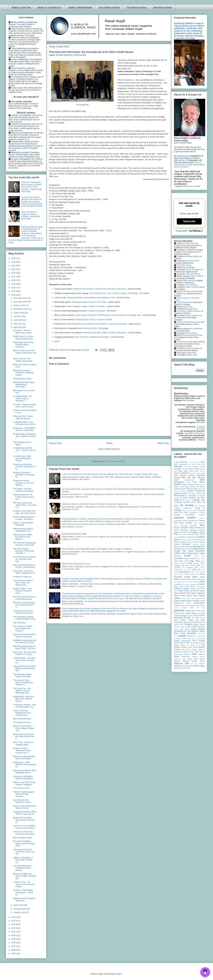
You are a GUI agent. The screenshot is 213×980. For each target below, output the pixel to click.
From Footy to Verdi (21, 788)
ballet (180, 471)
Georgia (202, 544)
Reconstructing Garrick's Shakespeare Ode (23, 530)
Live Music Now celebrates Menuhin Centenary (24, 635)
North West (190, 586)
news (202, 582)
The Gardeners (195, 643)
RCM (203, 611)
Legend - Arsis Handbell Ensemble (23, 524)
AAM (203, 462)
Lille (183, 568)
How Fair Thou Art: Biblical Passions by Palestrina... (25, 827)
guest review (199, 553)
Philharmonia (179, 605)
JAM (176, 561)
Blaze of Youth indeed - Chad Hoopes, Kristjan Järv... (24, 728)
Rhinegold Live (185, 615)
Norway (193, 589)
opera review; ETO (188, 598)
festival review (185, 540)
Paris (189, 603)
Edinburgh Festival (197, 530)
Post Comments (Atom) (115, 461)
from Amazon (188, 400)
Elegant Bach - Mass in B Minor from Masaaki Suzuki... (24, 699)
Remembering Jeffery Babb (74, 534)
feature (194, 537)
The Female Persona (22, 722)
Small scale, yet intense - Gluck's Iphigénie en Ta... (25, 572)
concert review (79, 55)
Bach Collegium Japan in (86, 306)
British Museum (199, 484)
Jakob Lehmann (193, 348)
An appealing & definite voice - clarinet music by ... (24, 450)
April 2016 (18, 327)
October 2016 (20, 305)
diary (202, 525)
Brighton (184, 484)
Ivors (203, 559)
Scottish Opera (199, 624)
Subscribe (189, 221)
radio (193, 611)
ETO (197, 534)
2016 (14, 295)
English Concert (198, 532)
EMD (185, 532)
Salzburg (186, 622)
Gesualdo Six (128, 80)
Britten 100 (194, 487)
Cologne (177, 515)
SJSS (195, 627)
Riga (193, 616)
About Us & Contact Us (50, 7)
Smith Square (185, 629)
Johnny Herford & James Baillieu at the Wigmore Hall (91, 298)
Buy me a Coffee (193, 186)
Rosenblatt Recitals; (182, 618)
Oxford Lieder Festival (189, 601)
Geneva (195, 544)
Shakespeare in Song (22, 379)
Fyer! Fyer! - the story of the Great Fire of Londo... (25, 653)
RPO (193, 618)
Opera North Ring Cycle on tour (76, 564)
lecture (183, 563)
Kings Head (183, 561)
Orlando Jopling (193, 256)
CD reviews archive (136, 7)
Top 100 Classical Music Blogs (188, 164)
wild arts (194, 664)
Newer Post (55, 443)
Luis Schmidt (191, 261)
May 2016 (18, 324)
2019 (14, 284)
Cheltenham (187, 508)
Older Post (163, 443)
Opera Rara (192, 596)
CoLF (203, 512)
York (181, 668)
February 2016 (20, 909)
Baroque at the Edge (197, 473)
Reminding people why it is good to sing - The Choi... (25, 647)
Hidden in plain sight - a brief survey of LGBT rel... (23, 860)
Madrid (176, 572)
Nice (184, 584)
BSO (196, 489)
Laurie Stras (182, 342)
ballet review (189, 471)
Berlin (202, 480)
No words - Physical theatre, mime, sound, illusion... (25, 406)
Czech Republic (199, 523)
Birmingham (179, 482)
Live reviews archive (109, 7)
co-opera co (194, 512)
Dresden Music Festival (191, 528)
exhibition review (185, 537)
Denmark (194, 525)
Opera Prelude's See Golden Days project (23, 360)
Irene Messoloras (193, 274)
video (194, 654)
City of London (192, 510)
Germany (177, 547)
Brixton (183, 489)
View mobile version (109, 449)
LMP (196, 567)
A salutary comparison (22, 577)
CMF (186, 512)
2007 (14, 946)
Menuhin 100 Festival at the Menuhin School (25, 807)
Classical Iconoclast (200, 428)
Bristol (191, 484)
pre (198, 608)
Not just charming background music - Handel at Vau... (22, 713)
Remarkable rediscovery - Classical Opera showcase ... (24, 345)
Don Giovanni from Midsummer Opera (22, 801)
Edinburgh (184, 530)
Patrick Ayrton (191, 333)
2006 (14, 950)
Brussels (190, 489)
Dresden (177, 528)
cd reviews (200, 506)
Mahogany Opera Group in (89, 302)
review (176, 615)
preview (179, 610)
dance (176, 525)
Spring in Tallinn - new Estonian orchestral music (22, 591)
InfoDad (201, 440)
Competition (190, 515)
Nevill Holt (201, 579)
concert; (202, 518)
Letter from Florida (188, 565)
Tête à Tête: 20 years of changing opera (23, 743)
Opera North (180, 596)
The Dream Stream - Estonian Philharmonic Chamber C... (24, 551)
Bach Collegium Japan (22, 838)
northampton (200, 586)
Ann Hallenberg (196, 329)
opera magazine (198, 593)
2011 (14, 932)
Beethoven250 (189, 480)
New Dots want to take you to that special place (24, 598)
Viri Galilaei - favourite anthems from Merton (23, 490)
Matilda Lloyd (191, 355)
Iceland (197, 556)
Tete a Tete (184, 643)
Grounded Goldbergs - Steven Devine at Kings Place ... (24, 844)
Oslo (203, 598)
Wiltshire (202, 664)
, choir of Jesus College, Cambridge (113, 293)
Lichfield (177, 567)
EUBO (202, 534)
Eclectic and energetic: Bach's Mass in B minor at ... (24, 820)
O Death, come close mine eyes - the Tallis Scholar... (25, 512)
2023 (14, 269)
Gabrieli (177, 544)
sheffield (188, 627)
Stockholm (192, 636)
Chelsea (177, 508)
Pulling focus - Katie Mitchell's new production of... (25, 765)
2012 (14, 928)
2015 (14, 917)
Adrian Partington (193, 270)
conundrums (192, 520)
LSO (198, 570)
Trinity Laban (197, 650)
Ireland (187, 558)
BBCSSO (201, 478)
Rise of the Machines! (22, 719)
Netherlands (191, 579)
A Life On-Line (181, 462)
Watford (195, 657)
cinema (185, 510)
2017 (14, 291)
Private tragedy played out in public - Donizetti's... (24, 518)
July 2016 (18, 316)
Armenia (185, 469)
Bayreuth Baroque (187, 475)
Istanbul (193, 558)
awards (202, 469)
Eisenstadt (178, 532)
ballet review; (200, 471)
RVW (176, 620)
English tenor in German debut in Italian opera (23, 337)
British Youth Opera (182, 487)
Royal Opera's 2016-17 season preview (94, 319)
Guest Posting (187, 553)
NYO (203, 589)
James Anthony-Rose (186, 322)
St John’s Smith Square (128, 94)
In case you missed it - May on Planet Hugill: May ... (24, 706)
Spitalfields (191, 633)
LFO (203, 565)
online (192, 591)
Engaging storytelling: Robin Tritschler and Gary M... (25, 813)
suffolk (202, 638)
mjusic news (194, 572)
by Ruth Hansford (64, 55)
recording (201, 613)
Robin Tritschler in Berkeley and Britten (92, 337)
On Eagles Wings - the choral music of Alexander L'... (22, 399)
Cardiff (193, 502)
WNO (196, 666)
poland (176, 608)
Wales (177, 657)
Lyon (203, 570)
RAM (198, 611)
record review (191, 613)
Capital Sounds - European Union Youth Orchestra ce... (24, 660)
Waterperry (186, 657)
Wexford (177, 661)
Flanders (183, 542)
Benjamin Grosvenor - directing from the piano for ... (24, 475)
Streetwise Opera (180, 638)
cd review (187, 505)
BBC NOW (192, 478)
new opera (178, 582)
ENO (176, 534)
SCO (182, 624)
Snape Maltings (198, 629)
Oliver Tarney (191, 287)
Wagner (202, 654)
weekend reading (180, 659)
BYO (183, 500)
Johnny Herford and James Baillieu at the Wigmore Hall (24, 669)
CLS (182, 512)
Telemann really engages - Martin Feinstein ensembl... (24, 794)
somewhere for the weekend (186, 631)
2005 (14, 954)
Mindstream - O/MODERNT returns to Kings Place (25, 429)
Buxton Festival (195, 491)
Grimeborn (200, 551)
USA (197, 652)
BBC (184, 478)
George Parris (192, 309)
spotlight (182, 636)
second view (179, 627)
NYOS (176, 591)
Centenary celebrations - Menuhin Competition (23, 777)
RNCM (202, 615)
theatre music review (190, 647)
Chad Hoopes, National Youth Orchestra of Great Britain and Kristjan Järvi (108, 315)
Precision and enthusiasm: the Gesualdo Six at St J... (24, 605)
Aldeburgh (178, 466)
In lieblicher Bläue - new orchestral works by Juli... (25, 423)
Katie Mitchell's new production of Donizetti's (97, 324)
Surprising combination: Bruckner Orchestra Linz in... (24, 467)
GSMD (177, 553)
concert (202, 515)
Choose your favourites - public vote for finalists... (24, 833)
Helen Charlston (197, 276)
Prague (192, 608)
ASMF (191, 469)
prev (203, 608)
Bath (176, 475)
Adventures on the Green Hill (192, 464)
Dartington (184, 525)
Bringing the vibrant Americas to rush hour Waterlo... (23, 483)
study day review (193, 638)
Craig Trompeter (184, 302)
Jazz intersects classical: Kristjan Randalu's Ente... (25, 618)
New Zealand (194, 582)
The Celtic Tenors (184, 265)
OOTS (197, 591)
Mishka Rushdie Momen (192, 335)
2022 (14, 273)
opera (202, 591)
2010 (14, 935)
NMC (188, 584)
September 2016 (21, 309)
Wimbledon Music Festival (184, 666)
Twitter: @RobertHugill (80, 7)
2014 (14, 921)
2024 (14, 266)
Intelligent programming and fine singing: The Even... (25, 641)
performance (199, 603)
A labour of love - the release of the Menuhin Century (24, 884)
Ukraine (192, 652)
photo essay (190, 605)
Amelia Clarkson (192, 315)
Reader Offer (179, 613)
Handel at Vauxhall (97, 311)
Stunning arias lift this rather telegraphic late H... (25, 772)
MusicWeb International (195, 433)
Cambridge (178, 502)
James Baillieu (189, 267)
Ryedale (183, 620)
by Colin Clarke (195, 493)
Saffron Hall (193, 620)
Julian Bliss (192, 353)
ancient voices (199, 466)
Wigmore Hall (181, 663)
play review (200, 605)
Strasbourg (201, 636)
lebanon (177, 563)
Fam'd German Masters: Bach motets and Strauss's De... (23, 583)
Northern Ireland (181, 589)
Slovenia (201, 627)
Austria (196, 469)
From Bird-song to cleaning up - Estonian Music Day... (24, 559)
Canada (186, 502)
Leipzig (177, 565)
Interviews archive (163, 7)
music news (191, 577)
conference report (181, 520)
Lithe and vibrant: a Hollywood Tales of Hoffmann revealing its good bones (95, 504)
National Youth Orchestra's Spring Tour (24, 900)
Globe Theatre (187, 547)
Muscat (192, 574)
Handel (90, 328)
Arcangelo (178, 469)
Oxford (177, 601)
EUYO (176, 537)
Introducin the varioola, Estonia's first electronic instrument (100, 289)
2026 (14, 258)
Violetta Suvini (190, 243)
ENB (189, 532)
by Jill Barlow (191, 495)
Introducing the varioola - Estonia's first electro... (24, 612)
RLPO (197, 615)
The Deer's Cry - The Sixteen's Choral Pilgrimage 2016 (22, 691)
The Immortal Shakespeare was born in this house (24, 544)
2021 (14, 277)
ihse (203, 556)
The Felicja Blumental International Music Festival (22, 868)
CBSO (199, 502)
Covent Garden (185, 523)
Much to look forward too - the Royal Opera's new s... (24, 736)
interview (178, 558)
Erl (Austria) (183, 534)
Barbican (185, 473)
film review (197, 540)
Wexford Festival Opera (194, 661)
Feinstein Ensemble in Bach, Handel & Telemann (104, 333)
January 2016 (20, 912)
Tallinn (194, 640)
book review (199, 482)
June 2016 (18, 320)
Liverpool (189, 567)
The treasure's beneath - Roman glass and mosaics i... (23, 629)
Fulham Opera (199, 542)
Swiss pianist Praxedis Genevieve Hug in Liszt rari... (24, 852)
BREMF (177, 484)
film (192, 540)
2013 (14, 924)
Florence (190, 542)
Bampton (177, 473)
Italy (199, 559)
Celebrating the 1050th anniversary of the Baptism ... (23, 537)
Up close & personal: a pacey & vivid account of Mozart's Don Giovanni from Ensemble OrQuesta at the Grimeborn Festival (32, 202)
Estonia (191, 534)
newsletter (178, 584)
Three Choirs (186, 650)
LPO (194, 570)
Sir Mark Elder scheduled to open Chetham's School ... (25, 436)
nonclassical (194, 584)
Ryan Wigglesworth (190, 252)
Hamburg (177, 556)
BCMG (176, 480)
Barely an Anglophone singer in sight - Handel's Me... (25, 876)
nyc (198, 589)
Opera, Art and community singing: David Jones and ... (25, 353)
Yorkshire (187, 668)
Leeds (189, 563)
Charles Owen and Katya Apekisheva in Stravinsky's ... (24, 385)
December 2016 (21, 298)
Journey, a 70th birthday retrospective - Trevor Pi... (23, 892)
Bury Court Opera (180, 491)
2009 (14, 939)
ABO (176, 464)
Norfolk (202, 584)
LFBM (198, 565)
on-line (186, 591)
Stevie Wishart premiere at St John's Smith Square (24, 566)
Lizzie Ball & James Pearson (189, 311)
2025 (14, 262)
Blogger (118, 974)
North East (179, 586)
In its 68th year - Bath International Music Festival (22, 459)
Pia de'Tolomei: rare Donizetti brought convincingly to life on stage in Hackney (97, 549)
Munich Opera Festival (182, 574)
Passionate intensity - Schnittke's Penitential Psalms (23, 373)
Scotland (188, 624)
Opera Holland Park (182, 593)
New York (185, 582)
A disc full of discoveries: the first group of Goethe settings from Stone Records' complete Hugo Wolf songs (110, 474)
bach (176, 471)
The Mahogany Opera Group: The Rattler (22, 675)
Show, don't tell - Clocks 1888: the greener (23, 417)
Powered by (189, 231)
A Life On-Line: (194, 462)
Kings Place (195, 561)
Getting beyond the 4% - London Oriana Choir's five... (24, 497)
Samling (194, 622)
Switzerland (186, 640)
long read (187, 570)
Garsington (186, 544)
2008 (14, 943)
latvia (203, 561)
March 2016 (19, 905)
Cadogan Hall (198, 500)
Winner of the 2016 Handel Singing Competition (24, 783)
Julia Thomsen (192, 285)
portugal (184, 608)
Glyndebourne (199, 547)
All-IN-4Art (188, 466)
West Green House (196, 659)
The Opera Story (193, 645)
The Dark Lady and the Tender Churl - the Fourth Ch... (25, 505)
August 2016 (19, 313)
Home (57, 341)
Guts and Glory (19, 623)
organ (198, 598)
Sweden (177, 640)
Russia (202, 618)
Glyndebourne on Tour (182, 549)
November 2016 (21, 302)
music (197, 574)
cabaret (189, 500)
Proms (188, 611)
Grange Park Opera (184, 551)
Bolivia (188, 482)
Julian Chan (188, 307)
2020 (14, 280)
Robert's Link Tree (21, 7)
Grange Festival (198, 549)
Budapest (201, 489)
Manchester (184, 572)
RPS (197, 618)
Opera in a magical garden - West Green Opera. (25, 757)
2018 (14, 288)
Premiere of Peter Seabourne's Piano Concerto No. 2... (22, 751)
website (202, 657)
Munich (202, 572)
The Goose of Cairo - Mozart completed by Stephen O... (23, 683)
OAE (181, 591)
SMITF (176, 629)
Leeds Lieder (199, 563)
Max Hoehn (189, 280)
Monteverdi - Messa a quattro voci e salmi (22, 332)
